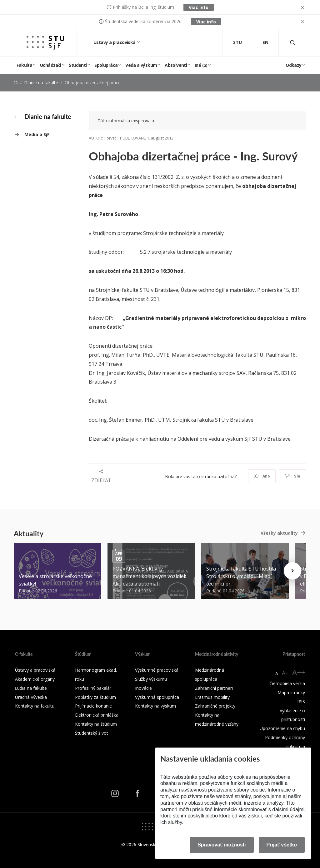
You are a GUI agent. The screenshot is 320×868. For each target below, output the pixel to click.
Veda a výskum (141, 65)
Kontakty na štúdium (96, 724)
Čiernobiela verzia (287, 683)
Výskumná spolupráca (157, 697)
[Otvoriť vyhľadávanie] (292, 43)
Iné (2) (201, 65)
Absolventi (176, 65)
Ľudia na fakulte (31, 688)
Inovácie (143, 688)
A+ (285, 673)
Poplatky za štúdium (95, 697)
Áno (262, 476)
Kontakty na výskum (155, 706)
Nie (293, 476)
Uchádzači (51, 65)
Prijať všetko (282, 845)
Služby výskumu (151, 679)
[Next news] (292, 571)
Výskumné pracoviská (157, 670)
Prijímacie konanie (93, 706)
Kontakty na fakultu (35, 706)
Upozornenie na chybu (282, 728)
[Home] (16, 83)
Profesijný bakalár (93, 688)
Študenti (78, 65)
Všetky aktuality (279, 533)
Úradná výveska (31, 697)
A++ (299, 672)
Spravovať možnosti (222, 845)
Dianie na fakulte (41, 83)
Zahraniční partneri (214, 688)
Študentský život (92, 733)
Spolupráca (106, 65)
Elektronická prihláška (97, 715)
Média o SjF (37, 134)
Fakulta (24, 65)
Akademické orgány (35, 679)
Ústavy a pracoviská (115, 42)
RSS (301, 701)
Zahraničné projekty (215, 706)
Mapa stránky (291, 692)
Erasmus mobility (212, 697)
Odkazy (293, 65)
